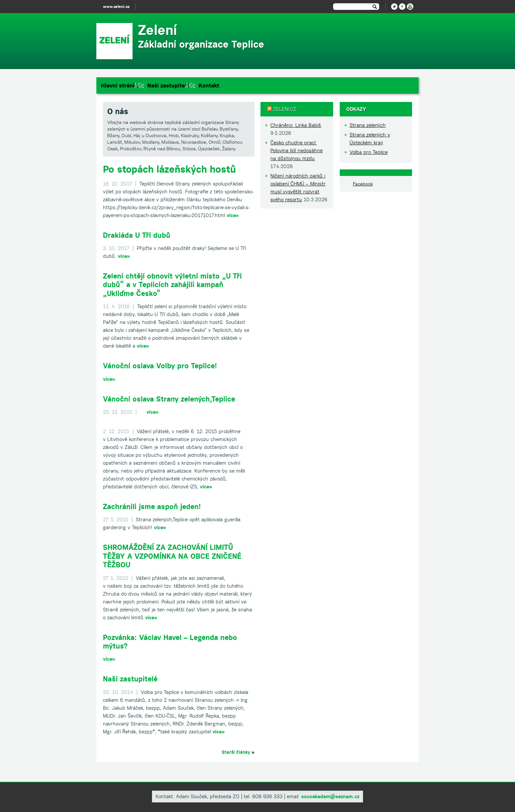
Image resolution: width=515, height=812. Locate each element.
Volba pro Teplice (369, 152)
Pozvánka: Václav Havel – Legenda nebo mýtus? (170, 642)
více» (233, 215)
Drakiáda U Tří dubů (137, 235)
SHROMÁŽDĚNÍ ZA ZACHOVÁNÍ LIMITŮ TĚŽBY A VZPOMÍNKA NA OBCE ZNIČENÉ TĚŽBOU (172, 556)
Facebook (363, 184)
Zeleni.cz (285, 109)
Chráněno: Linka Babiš (296, 125)
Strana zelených (368, 125)
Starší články (236, 752)
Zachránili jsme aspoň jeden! (152, 506)
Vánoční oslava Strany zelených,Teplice (169, 399)
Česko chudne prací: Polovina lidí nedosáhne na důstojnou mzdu (296, 150)
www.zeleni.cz (116, 6)
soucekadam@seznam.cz (330, 796)
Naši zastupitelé (169, 86)
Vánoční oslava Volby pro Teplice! (160, 366)
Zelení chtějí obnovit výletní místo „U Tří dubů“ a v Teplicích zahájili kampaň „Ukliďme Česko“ (172, 285)
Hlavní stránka (120, 86)
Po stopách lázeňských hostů (169, 169)
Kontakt (209, 86)
